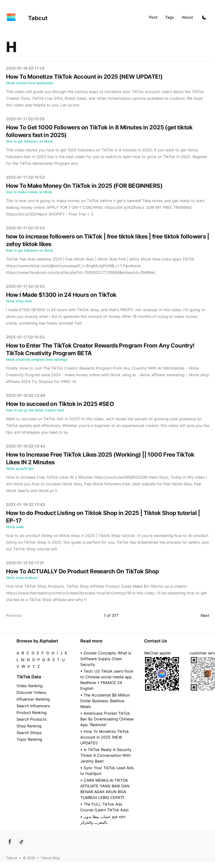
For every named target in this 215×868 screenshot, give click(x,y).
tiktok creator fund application (30, 83)
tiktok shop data (19, 301)
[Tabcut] (27, 17)
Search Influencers (33, 706)
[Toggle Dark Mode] (204, 17)
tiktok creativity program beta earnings (37, 359)
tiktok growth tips (20, 468)
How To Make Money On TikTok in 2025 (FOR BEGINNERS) (84, 186)
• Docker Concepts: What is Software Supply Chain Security (106, 659)
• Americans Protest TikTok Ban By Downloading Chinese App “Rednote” (107, 719)
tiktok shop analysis (22, 578)
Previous (14, 615)
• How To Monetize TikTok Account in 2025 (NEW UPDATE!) (105, 737)
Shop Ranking (29, 726)
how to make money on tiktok (29, 192)
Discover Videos (31, 692)
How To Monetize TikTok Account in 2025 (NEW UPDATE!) (84, 77)
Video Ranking (30, 686)
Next (205, 615)
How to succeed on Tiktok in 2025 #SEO (60, 404)
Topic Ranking (29, 739)
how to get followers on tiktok (29, 141)
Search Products (32, 719)
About (187, 17)
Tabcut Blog (50, 858)
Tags (170, 17)
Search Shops (29, 733)
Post (153, 17)
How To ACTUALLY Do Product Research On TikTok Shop (82, 571)
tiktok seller (15, 527)
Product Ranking (32, 713)
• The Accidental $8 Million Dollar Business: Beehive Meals (105, 701)
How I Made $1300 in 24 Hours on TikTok (61, 295)
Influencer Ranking (33, 699)
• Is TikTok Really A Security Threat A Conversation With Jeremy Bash (106, 755)
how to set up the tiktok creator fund (35, 410)
